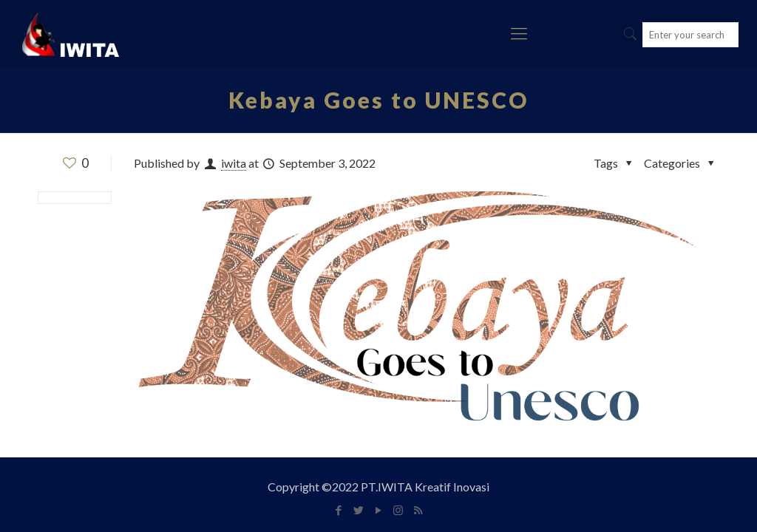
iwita (234, 163)
